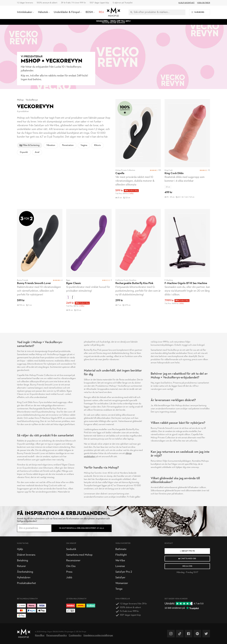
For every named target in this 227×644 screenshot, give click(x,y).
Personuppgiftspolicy (57, 635)
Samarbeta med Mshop (79, 555)
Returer (21, 566)
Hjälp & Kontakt (186, 3)
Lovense (120, 566)
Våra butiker (204, 3)
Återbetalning (25, 572)
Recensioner (73, 561)
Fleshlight (121, 555)
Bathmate (121, 549)
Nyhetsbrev (24, 578)
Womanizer (122, 583)
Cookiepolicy (75, 635)
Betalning (23, 561)
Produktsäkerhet (26, 583)
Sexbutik (71, 549)
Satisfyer (120, 578)
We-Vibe (120, 561)
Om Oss (71, 566)
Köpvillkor (40, 635)
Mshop (20, 100)
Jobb (69, 578)
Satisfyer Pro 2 (124, 572)
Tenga (119, 589)
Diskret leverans (26, 555)
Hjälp (20, 549)
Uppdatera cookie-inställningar (98, 635)
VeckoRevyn (32, 100)
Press (69, 572)
